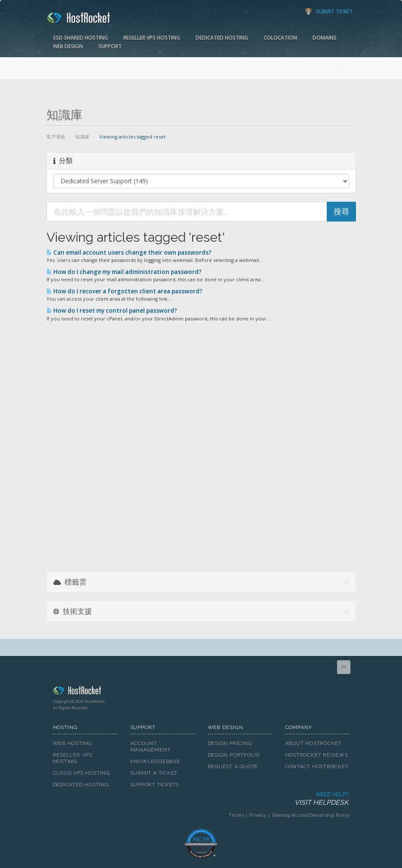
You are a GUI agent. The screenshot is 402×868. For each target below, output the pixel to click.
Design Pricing (230, 743)
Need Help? (201, 799)
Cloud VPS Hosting (81, 773)
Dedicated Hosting (222, 38)
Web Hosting (73, 743)
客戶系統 (56, 137)
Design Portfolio (234, 755)
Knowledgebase (155, 761)
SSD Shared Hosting (80, 38)
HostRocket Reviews (317, 755)
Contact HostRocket (317, 766)
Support (110, 46)
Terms (236, 815)
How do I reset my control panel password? (112, 311)
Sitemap (281, 815)
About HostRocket (313, 743)
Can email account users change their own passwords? (129, 252)
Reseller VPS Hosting (152, 38)
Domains (325, 38)
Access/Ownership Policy (321, 815)
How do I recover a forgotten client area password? (124, 291)
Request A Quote (233, 766)
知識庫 (82, 137)
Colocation (280, 38)
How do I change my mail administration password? (124, 272)
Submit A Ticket (154, 773)
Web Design (68, 46)
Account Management (150, 746)
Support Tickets (155, 785)
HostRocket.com (201, 692)
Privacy (258, 815)
